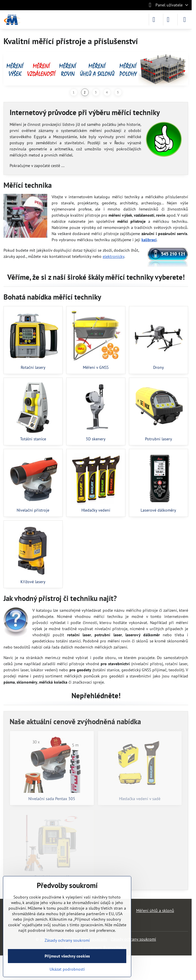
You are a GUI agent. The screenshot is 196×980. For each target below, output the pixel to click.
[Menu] (185, 20)
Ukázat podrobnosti (67, 969)
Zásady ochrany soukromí (133, 939)
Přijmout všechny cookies (67, 956)
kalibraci (149, 240)
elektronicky (113, 256)
